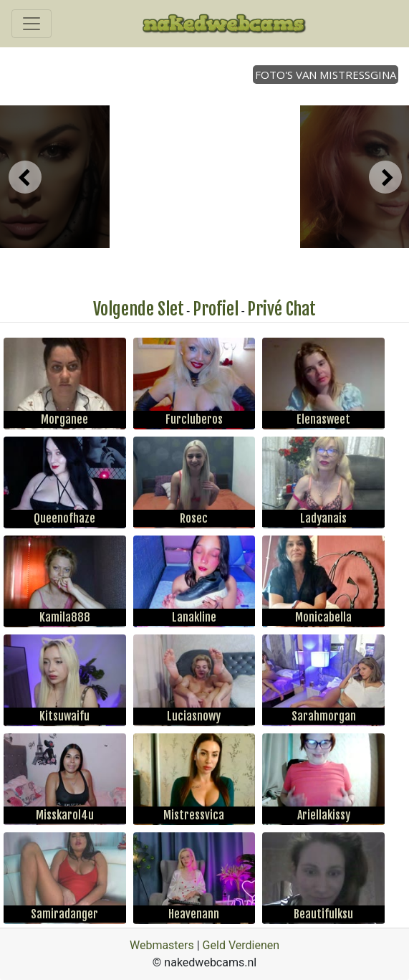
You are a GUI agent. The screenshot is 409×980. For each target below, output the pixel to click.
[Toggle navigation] (32, 24)
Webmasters (162, 945)
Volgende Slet (139, 309)
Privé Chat (282, 309)
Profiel (216, 309)
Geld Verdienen (241, 945)
